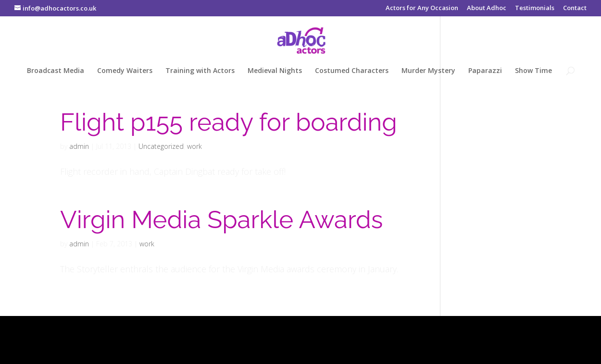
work (194, 146)
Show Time (533, 71)
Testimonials (535, 8)
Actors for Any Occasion (422, 8)
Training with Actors (200, 71)
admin (79, 146)
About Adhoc (487, 8)
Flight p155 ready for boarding (229, 122)
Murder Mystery (428, 71)
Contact (575, 8)
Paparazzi (485, 71)
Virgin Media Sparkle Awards (221, 219)
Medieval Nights (275, 71)
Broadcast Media (56, 71)
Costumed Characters (352, 71)
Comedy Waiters (125, 71)
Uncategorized (161, 146)
